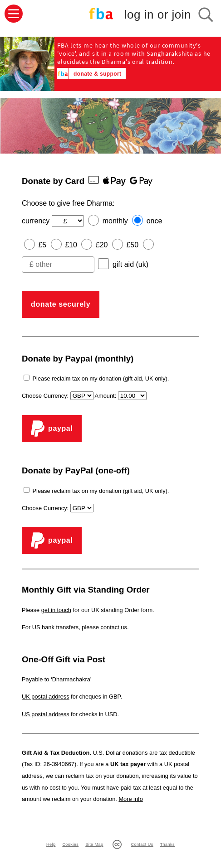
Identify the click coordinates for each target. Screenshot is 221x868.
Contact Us (142, 844)
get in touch (56, 610)
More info (130, 799)
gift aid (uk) (130, 264)
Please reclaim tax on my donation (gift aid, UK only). (101, 379)
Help (51, 844)
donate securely (61, 304)
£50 (132, 245)
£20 (102, 245)
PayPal (52, 429)
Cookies (70, 844)
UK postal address (46, 697)
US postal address (46, 714)
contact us (114, 627)
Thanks (167, 844)
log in (158, 15)
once (155, 221)
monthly (115, 221)
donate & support (97, 74)
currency (36, 221)
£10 (71, 245)
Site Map (94, 844)
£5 (42, 245)
